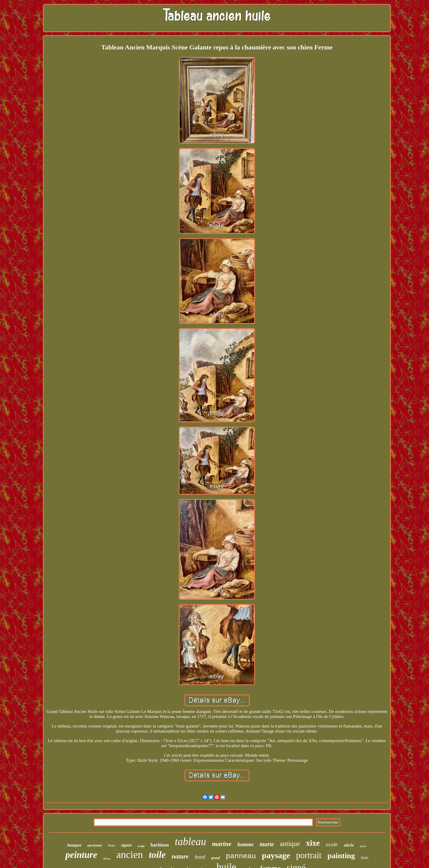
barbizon (160, 845)
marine (222, 844)
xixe (313, 843)
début (107, 858)
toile (157, 855)
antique (290, 844)
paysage (276, 855)
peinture (81, 855)
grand (216, 858)
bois (365, 858)
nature (180, 856)
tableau (191, 842)
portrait (309, 855)
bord (200, 857)
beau (111, 845)
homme (246, 844)
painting (341, 856)
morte (267, 844)
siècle (349, 845)
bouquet (75, 845)
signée (126, 845)
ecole (332, 844)
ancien (130, 854)
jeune (363, 846)
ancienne (95, 845)
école (141, 846)
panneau (241, 856)
